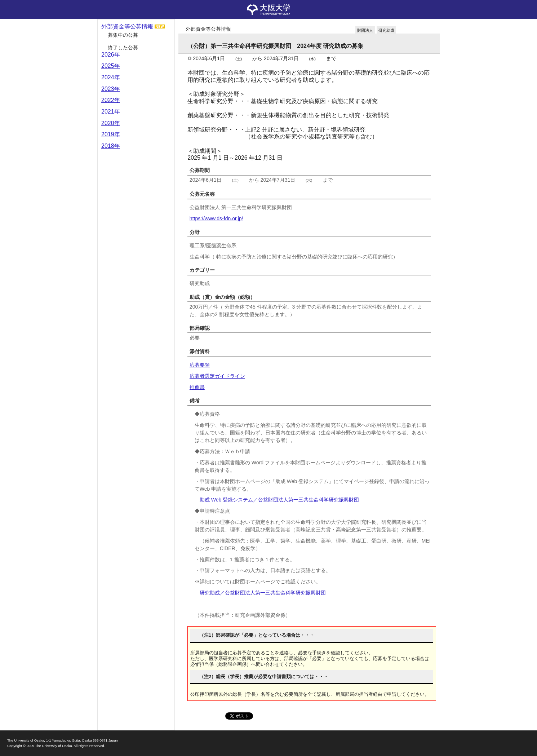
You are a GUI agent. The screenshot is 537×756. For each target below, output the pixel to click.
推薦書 (197, 387)
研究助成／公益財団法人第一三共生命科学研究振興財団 (263, 593)
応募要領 (200, 365)
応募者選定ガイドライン (217, 376)
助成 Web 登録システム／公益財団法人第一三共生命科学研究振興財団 (279, 500)
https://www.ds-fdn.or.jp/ (216, 218)
